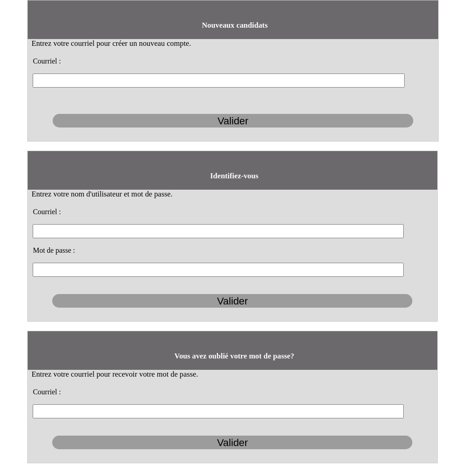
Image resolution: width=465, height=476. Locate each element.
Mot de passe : (54, 250)
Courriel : (47, 61)
